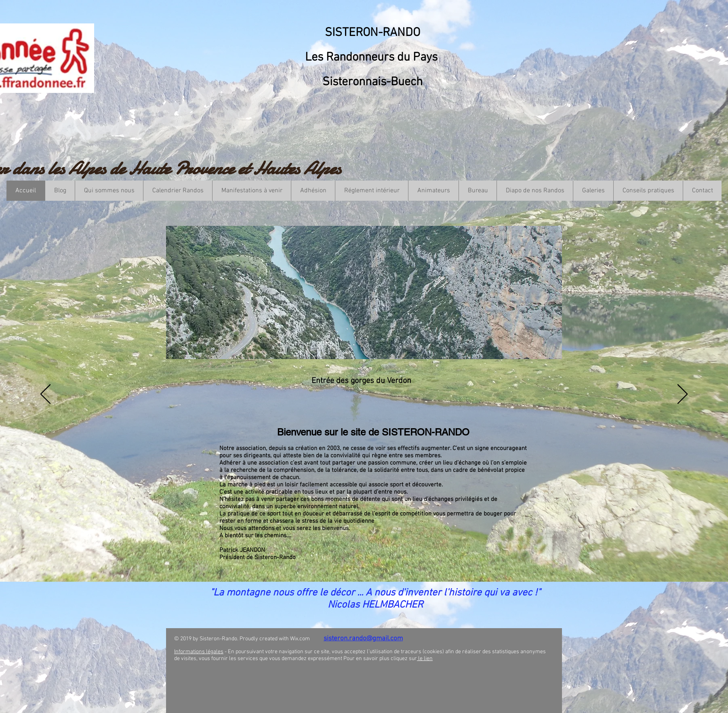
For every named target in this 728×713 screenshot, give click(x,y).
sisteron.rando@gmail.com (363, 639)
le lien (425, 659)
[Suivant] (683, 395)
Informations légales (199, 652)
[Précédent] (45, 395)
